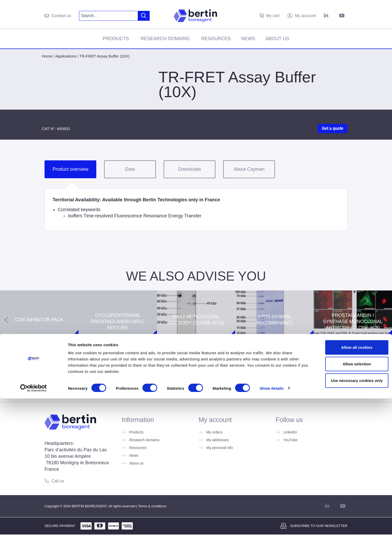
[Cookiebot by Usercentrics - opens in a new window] (34, 525)
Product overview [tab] (70, 169)
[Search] (144, 16)
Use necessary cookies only (349, 517)
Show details (272, 525)
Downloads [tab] (189, 169)
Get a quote (333, 128)
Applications (66, 56)
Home (47, 56)
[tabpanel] (196, 210)
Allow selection (349, 500)
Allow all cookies (349, 484)
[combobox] (109, 16)
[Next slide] (386, 320)
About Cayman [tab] (249, 169)
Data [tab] (130, 169)
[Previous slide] (6, 320)
